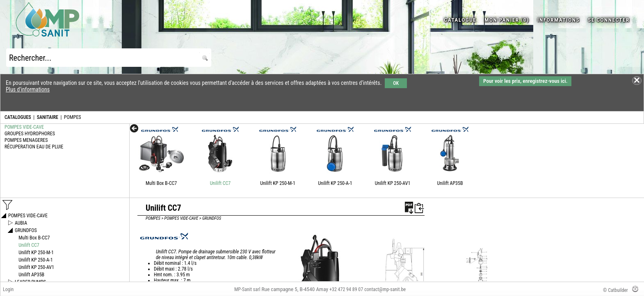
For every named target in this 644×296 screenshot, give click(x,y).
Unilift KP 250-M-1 (278, 183)
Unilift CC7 (220, 183)
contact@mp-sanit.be (385, 289)
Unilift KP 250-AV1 (393, 183)
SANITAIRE (48, 117)
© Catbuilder (615, 290)
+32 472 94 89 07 (346, 289)
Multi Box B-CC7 (161, 183)
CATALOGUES (18, 117)
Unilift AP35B (450, 183)
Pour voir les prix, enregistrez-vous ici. (525, 81)
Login (8, 289)
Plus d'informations (28, 89)
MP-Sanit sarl (247, 289)
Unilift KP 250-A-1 (335, 183)
